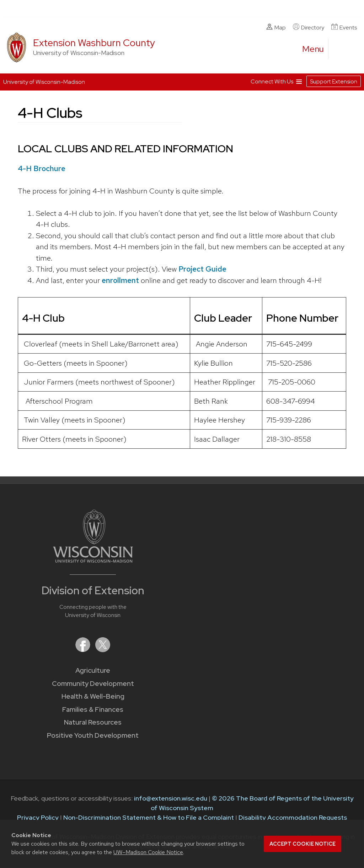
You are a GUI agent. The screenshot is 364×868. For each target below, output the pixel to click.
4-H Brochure (42, 168)
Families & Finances (93, 709)
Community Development (93, 684)
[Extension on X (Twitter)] (103, 650)
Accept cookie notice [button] (303, 844)
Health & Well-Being (93, 696)
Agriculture (93, 670)
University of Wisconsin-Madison (44, 82)
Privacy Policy (38, 817)
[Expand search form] (341, 49)
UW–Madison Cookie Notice (148, 852)
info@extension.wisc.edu (171, 798)
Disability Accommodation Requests (293, 817)
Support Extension (334, 81)
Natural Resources (93, 722)
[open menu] (313, 49)
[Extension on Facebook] (84, 650)
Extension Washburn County (94, 43)
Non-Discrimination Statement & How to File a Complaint (149, 817)
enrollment (120, 280)
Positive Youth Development (93, 735)
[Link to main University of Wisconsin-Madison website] (93, 560)
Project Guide (202, 269)
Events (344, 27)
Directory (309, 27)
